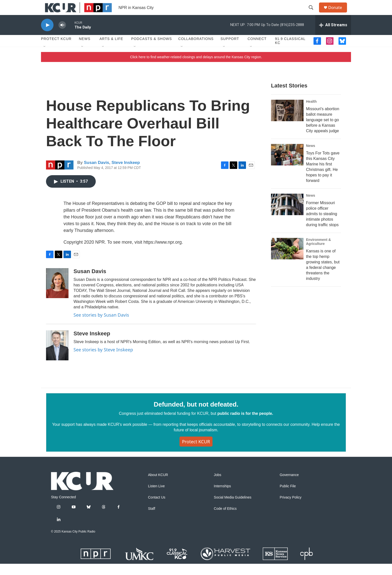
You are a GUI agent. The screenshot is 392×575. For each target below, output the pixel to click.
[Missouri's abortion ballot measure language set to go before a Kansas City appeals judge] (287, 122)
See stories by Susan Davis (101, 326)
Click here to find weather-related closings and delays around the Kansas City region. (196, 68)
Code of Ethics (225, 520)
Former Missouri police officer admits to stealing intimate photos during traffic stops (322, 225)
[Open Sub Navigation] (45, 58)
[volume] (62, 36)
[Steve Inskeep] (57, 357)
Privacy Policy (291, 509)
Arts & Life (111, 50)
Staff (152, 520)
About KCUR (158, 486)
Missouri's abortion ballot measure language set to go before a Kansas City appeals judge (323, 131)
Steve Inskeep (126, 174)
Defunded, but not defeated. (196, 416)
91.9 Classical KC (290, 52)
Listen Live (156, 497)
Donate (338, 13)
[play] (47, 36)
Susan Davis (96, 174)
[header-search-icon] (313, 13)
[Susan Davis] (57, 294)
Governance (289, 486)
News (84, 50)
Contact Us (157, 509)
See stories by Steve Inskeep (103, 361)
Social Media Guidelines (232, 509)
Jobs (217, 486)
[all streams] (333, 36)
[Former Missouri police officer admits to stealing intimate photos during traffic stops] (287, 216)
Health (311, 113)
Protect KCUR (56, 50)
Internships (222, 497)
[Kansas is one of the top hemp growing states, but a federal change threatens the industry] (287, 260)
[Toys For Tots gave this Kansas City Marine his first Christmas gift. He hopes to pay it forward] (287, 166)
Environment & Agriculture (318, 253)
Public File (288, 497)
